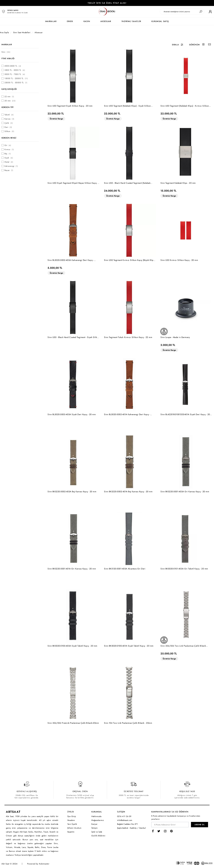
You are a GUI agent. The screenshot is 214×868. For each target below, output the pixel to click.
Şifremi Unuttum (74, 828)
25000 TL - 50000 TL (16, 83)
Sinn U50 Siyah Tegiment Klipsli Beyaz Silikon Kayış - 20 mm (73, 183)
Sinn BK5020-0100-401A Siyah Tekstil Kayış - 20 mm (129, 646)
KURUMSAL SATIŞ (160, 21)
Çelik (9, 123)
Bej (8, 154)
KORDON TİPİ (8, 107)
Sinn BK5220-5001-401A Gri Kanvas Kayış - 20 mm (72, 569)
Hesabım (71, 820)
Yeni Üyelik (72, 824)
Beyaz (9, 170)
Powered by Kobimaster (38, 864)
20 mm (10, 101)
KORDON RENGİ (9, 138)
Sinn (6, 52)
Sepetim (71, 832)
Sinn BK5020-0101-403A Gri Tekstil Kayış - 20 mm (184, 569)
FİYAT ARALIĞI (8, 58)
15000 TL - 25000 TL (16, 78)
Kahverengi (11, 166)
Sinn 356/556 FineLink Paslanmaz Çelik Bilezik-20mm (73, 723)
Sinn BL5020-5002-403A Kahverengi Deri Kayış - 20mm (71, 260)
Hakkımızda (96, 816)
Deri (8, 127)
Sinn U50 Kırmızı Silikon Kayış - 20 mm (179, 260)
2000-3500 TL (13, 66)
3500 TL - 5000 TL (15, 70)
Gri (8, 145)
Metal (9, 162)
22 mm (9, 97)
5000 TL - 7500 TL (15, 74)
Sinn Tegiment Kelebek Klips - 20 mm (178, 183)
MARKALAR (51, 21)
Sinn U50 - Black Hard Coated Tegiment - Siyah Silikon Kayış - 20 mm (73, 337)
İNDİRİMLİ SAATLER (131, 21)
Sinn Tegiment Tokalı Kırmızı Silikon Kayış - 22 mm (128, 337)
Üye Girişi (72, 816)
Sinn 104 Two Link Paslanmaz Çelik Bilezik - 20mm (128, 723)
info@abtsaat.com (125, 820)
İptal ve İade (97, 832)
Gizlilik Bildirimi (98, 836)
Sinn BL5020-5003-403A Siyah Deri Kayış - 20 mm (72, 414)
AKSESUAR (106, 21)
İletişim (94, 828)
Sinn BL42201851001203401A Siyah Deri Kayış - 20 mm (185, 414)
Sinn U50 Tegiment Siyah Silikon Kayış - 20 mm (70, 106)
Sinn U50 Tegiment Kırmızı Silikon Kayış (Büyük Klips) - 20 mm (130, 260)
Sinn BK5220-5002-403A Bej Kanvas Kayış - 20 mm (72, 492)
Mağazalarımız (98, 820)
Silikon (9, 131)
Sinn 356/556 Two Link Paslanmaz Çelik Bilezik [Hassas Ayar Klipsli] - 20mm (183, 646)
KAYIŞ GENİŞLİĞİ (9, 89)
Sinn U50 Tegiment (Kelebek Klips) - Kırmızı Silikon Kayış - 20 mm (185, 106)
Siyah (9, 158)
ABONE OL (200, 825)
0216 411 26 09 (124, 816)
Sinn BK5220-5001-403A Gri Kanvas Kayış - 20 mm (185, 492)
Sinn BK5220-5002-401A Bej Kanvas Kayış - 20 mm (128, 492)
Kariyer (94, 824)
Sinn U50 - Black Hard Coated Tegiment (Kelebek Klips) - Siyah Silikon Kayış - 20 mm (127, 183)
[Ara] (201, 12)
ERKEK (70, 21)
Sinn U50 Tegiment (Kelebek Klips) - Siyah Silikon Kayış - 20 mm (127, 106)
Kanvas (9, 119)
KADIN (87, 21)
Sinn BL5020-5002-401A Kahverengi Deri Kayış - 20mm (127, 414)
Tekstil (9, 115)
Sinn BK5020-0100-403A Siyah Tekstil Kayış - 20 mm (72, 646)
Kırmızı (9, 149)
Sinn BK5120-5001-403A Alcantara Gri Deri (125, 569)
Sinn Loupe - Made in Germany (175, 337)
